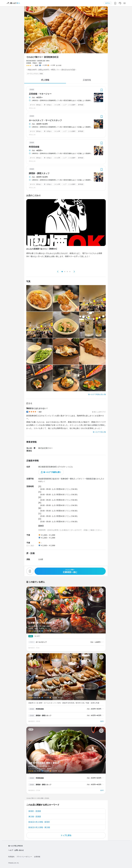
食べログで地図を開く (52, 472)
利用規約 (11, 857)
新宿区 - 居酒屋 (35, 811)
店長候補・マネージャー (40, 94)
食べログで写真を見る (96, 394)
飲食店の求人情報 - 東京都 (39, 827)
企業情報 (37, 857)
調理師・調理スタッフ (39, 173)
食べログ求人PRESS (16, 846)
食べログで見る (98, 432)
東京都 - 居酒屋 (35, 817)
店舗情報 (87, 80)
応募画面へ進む (70, 571)
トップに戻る (66, 835)
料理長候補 (34, 147)
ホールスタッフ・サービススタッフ (45, 120)
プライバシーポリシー (24, 857)
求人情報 (45, 80)
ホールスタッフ (41, 642)
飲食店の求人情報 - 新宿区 (39, 822)
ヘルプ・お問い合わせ (16, 850)
